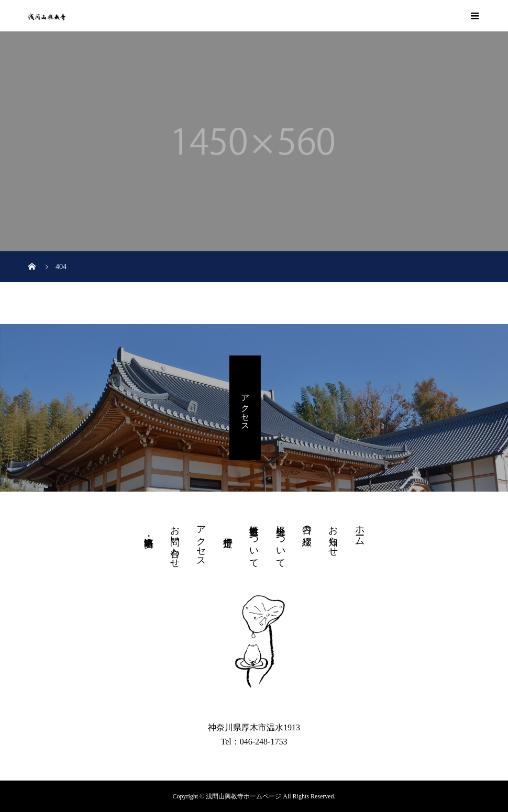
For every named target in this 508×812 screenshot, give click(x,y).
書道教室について (254, 541)
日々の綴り (307, 530)
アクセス (245, 408)
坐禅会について (281, 541)
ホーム (360, 530)
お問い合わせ (175, 541)
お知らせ (333, 536)
